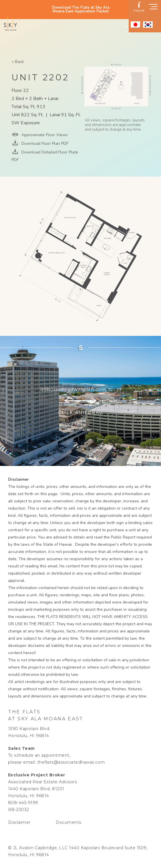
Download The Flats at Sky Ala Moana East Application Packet (81, 10)
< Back (18, 62)
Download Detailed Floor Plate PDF (45, 156)
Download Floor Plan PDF (44, 144)
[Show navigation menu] (153, 8)
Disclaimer (19, 822)
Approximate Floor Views (44, 135)
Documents (69, 822)
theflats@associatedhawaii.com (71, 762)
